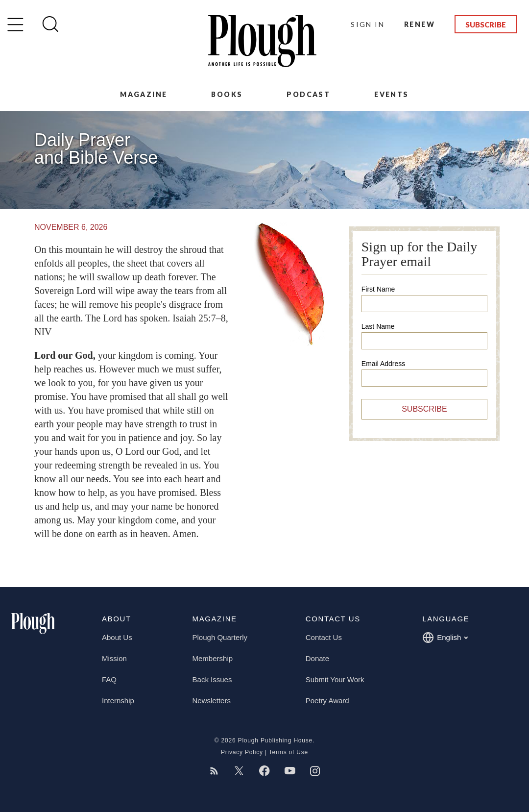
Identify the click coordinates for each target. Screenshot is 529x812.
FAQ (109, 679)
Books (227, 94)
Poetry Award (327, 701)
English (445, 638)
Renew (420, 24)
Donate (317, 658)
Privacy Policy (242, 752)
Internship (118, 701)
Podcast (308, 94)
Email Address (383, 364)
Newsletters (212, 701)
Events (391, 94)
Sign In (368, 24)
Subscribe (486, 25)
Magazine (144, 94)
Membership (213, 658)
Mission (114, 658)
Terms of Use (289, 752)
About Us (117, 637)
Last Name (378, 326)
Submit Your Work (335, 679)
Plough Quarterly (220, 637)
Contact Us (324, 637)
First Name (378, 289)
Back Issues (212, 679)
